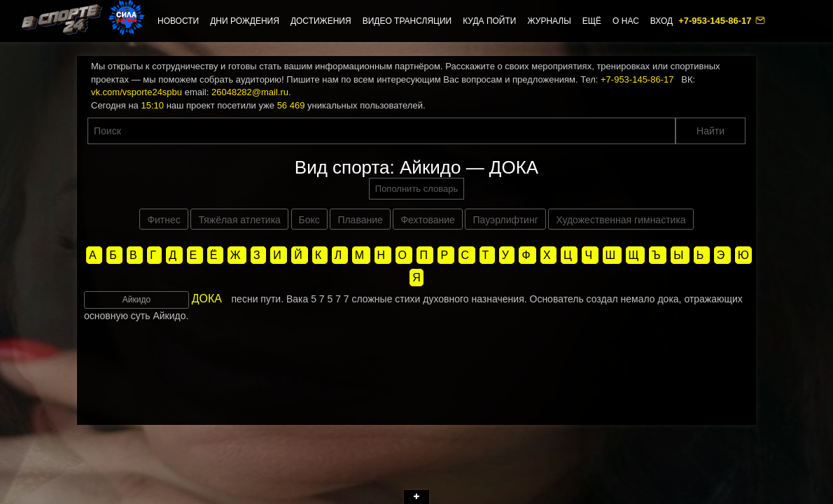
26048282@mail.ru (250, 92)
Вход (661, 21)
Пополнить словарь (416, 189)
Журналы (549, 21)
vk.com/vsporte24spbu (136, 92)
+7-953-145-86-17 (716, 21)
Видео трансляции (407, 21)
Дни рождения (245, 21)
